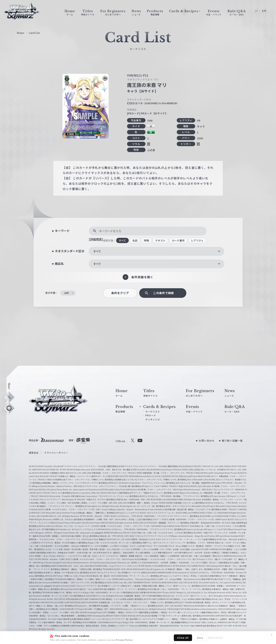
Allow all (183, 638)
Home (21, 33)
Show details (216, 638)
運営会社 (34, 453)
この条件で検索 (164, 293)
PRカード (151, 415)
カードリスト (153, 411)
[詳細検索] (96, 239)
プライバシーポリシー (56, 453)
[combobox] (157, 251)
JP (256, 11)
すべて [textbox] (97, 251)
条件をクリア (120, 293)
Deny (200, 638)
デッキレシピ (153, 419)
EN (264, 11)
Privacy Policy (124, 640)
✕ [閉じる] (272, 635)
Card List (34, 33)
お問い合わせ (207, 441)
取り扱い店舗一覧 (232, 441)
